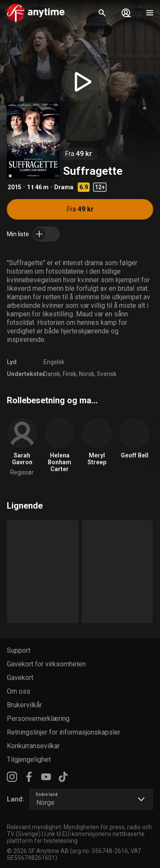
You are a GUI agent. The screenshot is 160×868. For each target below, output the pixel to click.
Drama (64, 187)
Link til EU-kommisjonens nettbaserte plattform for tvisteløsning (76, 837)
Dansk (52, 374)
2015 (15, 187)
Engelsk (54, 362)
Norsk (87, 374)
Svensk (107, 374)
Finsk (70, 374)
